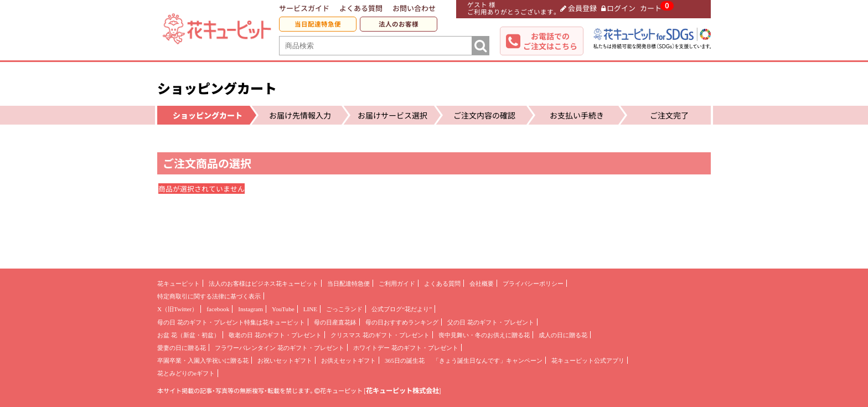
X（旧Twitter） (177, 309)
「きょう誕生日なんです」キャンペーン (488, 360)
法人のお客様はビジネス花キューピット (263, 284)
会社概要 (482, 284)
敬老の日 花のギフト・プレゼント (275, 335)
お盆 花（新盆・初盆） (188, 335)
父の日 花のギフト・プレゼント (491, 322)
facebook (218, 309)
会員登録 (578, 8)
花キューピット (179, 284)
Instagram (250, 309)
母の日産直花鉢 (335, 322)
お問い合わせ (414, 8)
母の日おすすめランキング (402, 322)
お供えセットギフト (348, 360)
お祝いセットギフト (285, 360)
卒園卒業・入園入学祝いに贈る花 (203, 360)
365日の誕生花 (405, 360)
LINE (310, 309)
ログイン (619, 8)
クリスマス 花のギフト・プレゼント (380, 335)
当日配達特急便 (318, 24)
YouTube (283, 309)
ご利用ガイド (397, 284)
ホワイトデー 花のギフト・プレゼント (406, 348)
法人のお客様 (399, 24)
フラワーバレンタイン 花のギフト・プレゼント (280, 348)
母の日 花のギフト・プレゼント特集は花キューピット (231, 322)
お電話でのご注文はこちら (550, 41)
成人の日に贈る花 (563, 335)
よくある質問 (361, 8)
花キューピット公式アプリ (588, 360)
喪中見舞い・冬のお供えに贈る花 (484, 335)
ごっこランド (344, 309)
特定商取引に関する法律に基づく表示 (209, 296)
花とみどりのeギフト (186, 373)
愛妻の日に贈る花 (182, 348)
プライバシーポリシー (533, 284)
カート (651, 8)
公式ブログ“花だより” (402, 309)
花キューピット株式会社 (402, 390)
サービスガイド (304, 8)
